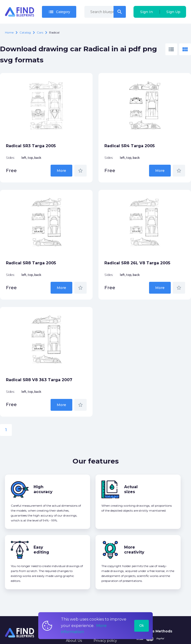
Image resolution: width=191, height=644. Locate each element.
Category (59, 12)
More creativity (134, 550)
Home (9, 32)
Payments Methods (154, 631)
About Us (74, 641)
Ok (142, 626)
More (61, 171)
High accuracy (43, 489)
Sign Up (173, 12)
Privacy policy (105, 641)
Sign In (146, 12)
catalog (25, 32)
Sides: (10, 158)
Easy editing (41, 550)
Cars (40, 32)
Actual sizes (131, 489)
